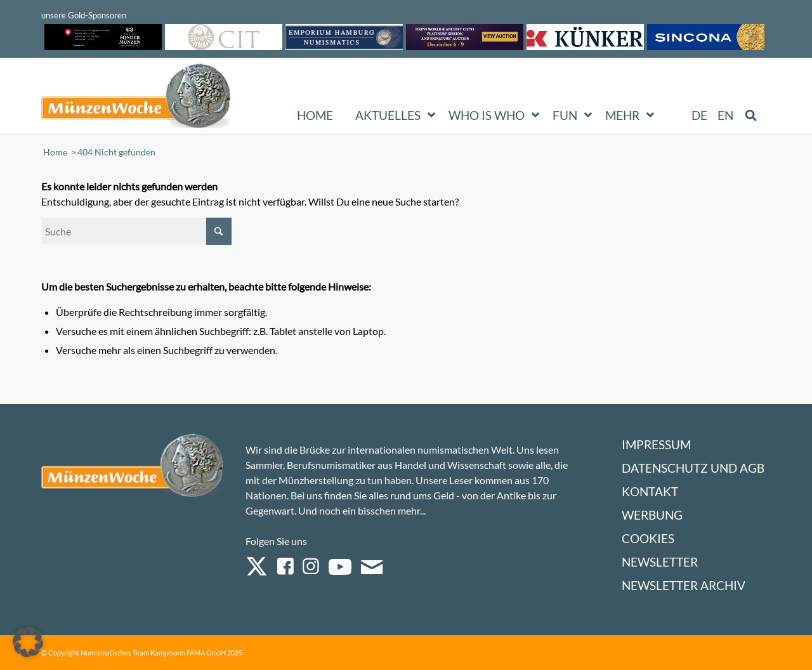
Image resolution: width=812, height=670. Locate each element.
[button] (28, 642)
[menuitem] (700, 115)
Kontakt (650, 491)
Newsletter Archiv (684, 585)
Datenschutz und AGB (693, 468)
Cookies (648, 538)
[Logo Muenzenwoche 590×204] (136, 98)
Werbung (652, 515)
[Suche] (136, 231)
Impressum (656, 444)
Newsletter (660, 562)
